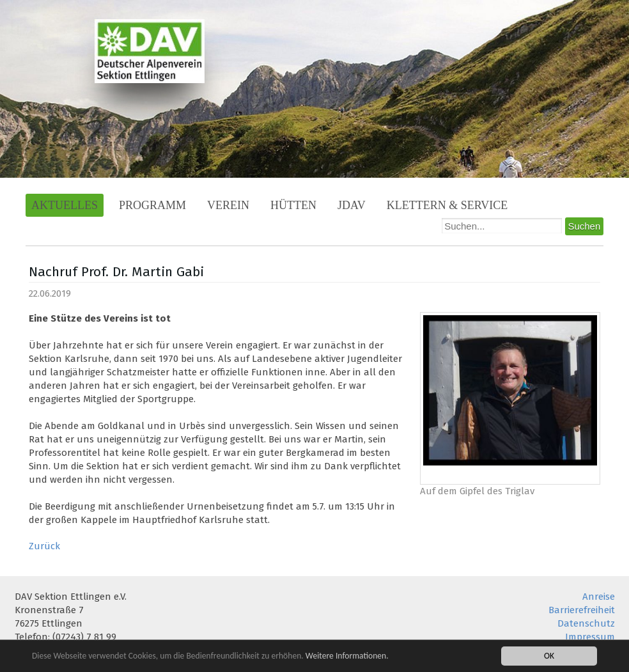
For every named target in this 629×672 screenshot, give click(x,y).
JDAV (352, 205)
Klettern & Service (447, 205)
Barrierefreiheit (582, 610)
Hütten (293, 205)
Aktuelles (65, 205)
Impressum (590, 637)
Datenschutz (586, 623)
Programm (152, 205)
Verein (228, 205)
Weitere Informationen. (347, 657)
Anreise (599, 597)
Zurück (44, 546)
